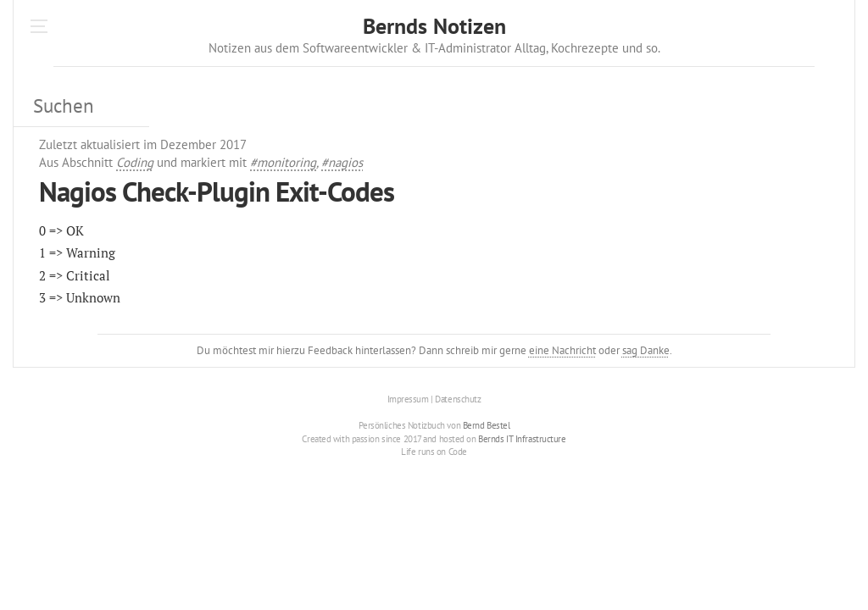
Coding (135, 162)
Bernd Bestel (487, 425)
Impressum (408, 399)
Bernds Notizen (434, 26)
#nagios (342, 162)
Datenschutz (458, 399)
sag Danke (646, 350)
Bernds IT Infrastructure (522, 439)
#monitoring (283, 162)
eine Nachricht (562, 350)
